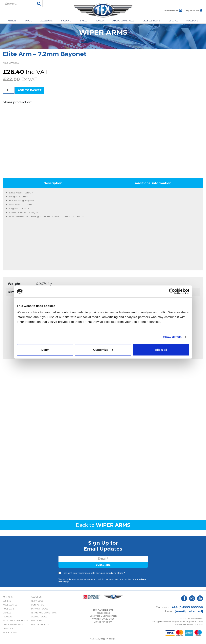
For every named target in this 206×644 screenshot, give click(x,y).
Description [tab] (53, 183)
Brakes (83, 21)
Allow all (161, 349)
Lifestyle (173, 21)
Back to (103, 525)
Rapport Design (108, 639)
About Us (36, 597)
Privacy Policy (40, 609)
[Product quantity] (9, 90)
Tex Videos (37, 601)
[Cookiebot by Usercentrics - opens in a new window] (172, 291)
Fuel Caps (66, 21)
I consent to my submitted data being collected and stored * (94, 573)
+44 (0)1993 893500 (187, 607)
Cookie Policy (39, 617)
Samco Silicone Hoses (123, 21)
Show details (172, 337)
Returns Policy (40, 625)
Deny (45, 349)
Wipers (28, 21)
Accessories (46, 21)
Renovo (100, 21)
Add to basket (30, 90)
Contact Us (37, 605)
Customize (103, 349)
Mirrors (12, 21)
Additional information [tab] (153, 183)
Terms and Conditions (44, 613)
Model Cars (192, 21)
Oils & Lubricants (151, 21)
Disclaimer (37, 621)
